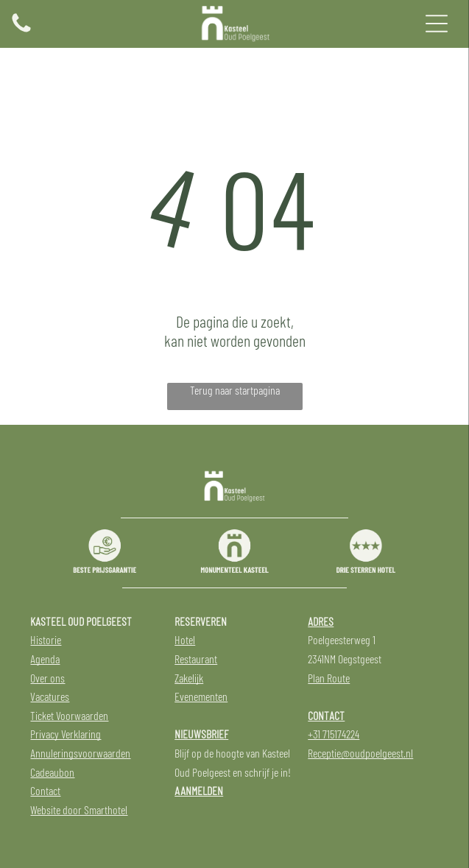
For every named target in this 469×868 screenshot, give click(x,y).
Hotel (185, 639)
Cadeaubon (52, 772)
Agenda (45, 659)
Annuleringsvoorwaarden (80, 753)
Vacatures (50, 696)
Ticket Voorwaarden (69, 715)
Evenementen (201, 696)
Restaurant (196, 659)
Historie (46, 639)
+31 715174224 (334, 734)
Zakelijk (189, 678)
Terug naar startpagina (235, 390)
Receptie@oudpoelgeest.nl (360, 753)
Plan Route (329, 678)
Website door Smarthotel (79, 809)
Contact (45, 790)
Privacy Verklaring (66, 734)
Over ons (47, 678)
